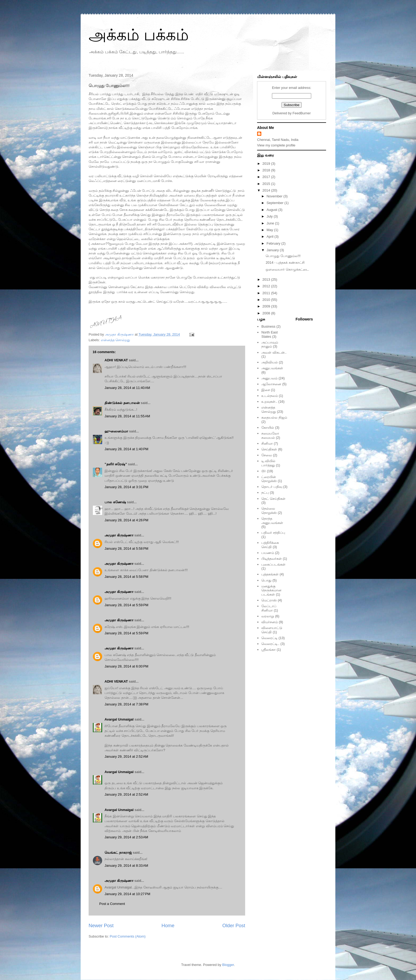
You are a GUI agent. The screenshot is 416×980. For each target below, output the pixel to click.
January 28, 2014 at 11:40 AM (127, 388)
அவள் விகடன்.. (274, 352)
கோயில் (268, 428)
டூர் (264, 471)
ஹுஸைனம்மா (116, 431)
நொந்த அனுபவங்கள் (272, 521)
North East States (269, 334)
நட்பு (265, 493)
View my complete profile (276, 145)
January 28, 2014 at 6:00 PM (126, 666)
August (272, 210)
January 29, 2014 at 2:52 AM (126, 756)
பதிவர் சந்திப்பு (273, 533)
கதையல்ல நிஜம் (274, 417)
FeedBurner (302, 113)
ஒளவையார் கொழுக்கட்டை (287, 269)
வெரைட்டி (269, 638)
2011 (267, 293)
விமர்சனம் (270, 622)
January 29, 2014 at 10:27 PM (127, 894)
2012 (267, 286)
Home (168, 926)
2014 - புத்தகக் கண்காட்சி (285, 263)
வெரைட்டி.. (270, 644)
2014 (267, 190)
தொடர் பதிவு (272, 487)
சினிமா (267, 443)
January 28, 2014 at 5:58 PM (126, 548)
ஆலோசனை (271, 384)
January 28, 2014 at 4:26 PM (126, 520)
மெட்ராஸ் (269, 600)
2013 (267, 279)
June (271, 223)
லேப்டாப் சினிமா (269, 608)
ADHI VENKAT (116, 360)
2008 (267, 313)
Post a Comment (112, 904)
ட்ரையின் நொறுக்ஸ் (269, 479)
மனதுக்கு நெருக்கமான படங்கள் (271, 590)
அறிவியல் (270, 362)
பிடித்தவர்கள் (272, 559)
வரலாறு (268, 616)
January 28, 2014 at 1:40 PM (126, 449)
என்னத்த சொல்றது (116, 340)
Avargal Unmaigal (119, 719)
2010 (267, 300)
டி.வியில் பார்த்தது (268, 463)
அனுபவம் (269, 378)
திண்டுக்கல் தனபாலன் (122, 403)
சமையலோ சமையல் (270, 435)
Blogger (228, 965)
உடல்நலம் (270, 396)
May (270, 230)
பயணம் (268, 553)
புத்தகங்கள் (270, 574)
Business (268, 326)
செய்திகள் (269, 449)
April (271, 237)
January (273, 250)
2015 (267, 184)
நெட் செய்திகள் (273, 499)
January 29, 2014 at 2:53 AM (126, 837)
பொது (266, 580)
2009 (267, 306)
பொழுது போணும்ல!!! (283, 256)
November (275, 196)
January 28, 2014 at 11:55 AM (127, 416)
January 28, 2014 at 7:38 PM (126, 704)
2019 (267, 164)
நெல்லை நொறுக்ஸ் (269, 511)
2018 (267, 170)
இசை (266, 390)
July (270, 216)
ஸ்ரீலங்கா (268, 650)
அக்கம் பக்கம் (139, 35)
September (276, 203)
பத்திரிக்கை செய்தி (270, 545)
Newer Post (101, 926)
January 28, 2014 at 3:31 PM (126, 487)
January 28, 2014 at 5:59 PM (126, 605)
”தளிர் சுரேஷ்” (116, 464)
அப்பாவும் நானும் (270, 344)
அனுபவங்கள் (272, 368)
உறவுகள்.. (269, 402)
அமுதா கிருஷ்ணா (119, 535)
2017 (267, 177)
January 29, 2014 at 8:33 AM (126, 866)
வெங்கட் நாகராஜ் (118, 853)
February (274, 243)
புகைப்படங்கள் (273, 564)
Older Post (234, 926)
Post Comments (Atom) (128, 936)
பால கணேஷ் (115, 502)
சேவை (267, 455)
